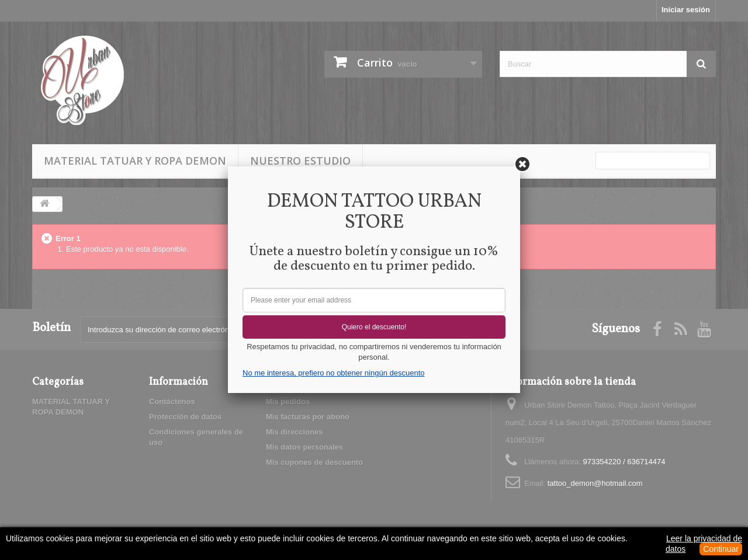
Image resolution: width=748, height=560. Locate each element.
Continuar (721, 549)
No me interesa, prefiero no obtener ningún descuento (333, 373)
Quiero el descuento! (374, 327)
